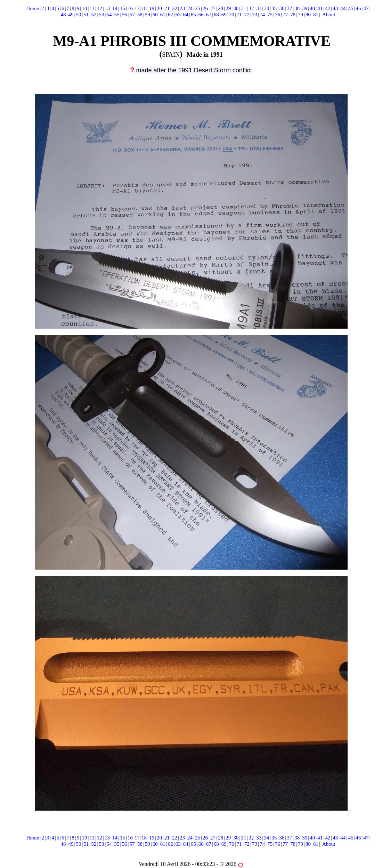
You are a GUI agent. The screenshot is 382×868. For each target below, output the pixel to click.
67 (209, 15)
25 (198, 8)
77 (285, 15)
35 (274, 8)
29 (228, 8)
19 (152, 8)
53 (102, 15)
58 (140, 15)
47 (366, 8)
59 (148, 15)
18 (144, 8)
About (329, 15)
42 (328, 8)
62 (170, 15)
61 (163, 15)
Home (33, 8)
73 (255, 15)
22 (175, 8)
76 (278, 15)
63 (178, 15)
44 (343, 8)
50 (79, 15)
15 (123, 8)
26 (205, 8)
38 (297, 8)
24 (190, 8)
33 (259, 8)
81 (316, 15)
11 (92, 8)
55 (117, 15)
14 (115, 8)
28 (221, 8)
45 (351, 8)
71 (239, 15)
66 (201, 15)
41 (320, 8)
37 (289, 8)
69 (224, 15)
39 (305, 8)
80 (308, 15)
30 (236, 8)
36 (282, 8)
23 (182, 8)
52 (94, 15)
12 (100, 8)
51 (86, 15)
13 (107, 8)
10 (84, 8)
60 (155, 15)
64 (186, 15)
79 (300, 15)
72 (247, 15)
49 (71, 15)
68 (216, 15)
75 (270, 15)
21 (167, 8)
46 (358, 8)
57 (132, 15)
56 (125, 15)
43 (335, 8)
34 (266, 8)
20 (159, 8)
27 (213, 8)
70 (232, 15)
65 (193, 15)
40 (312, 8)
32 (251, 8)
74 (262, 15)
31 (243, 8)
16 (130, 8)
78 (293, 15)
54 (109, 15)
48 (63, 15)
